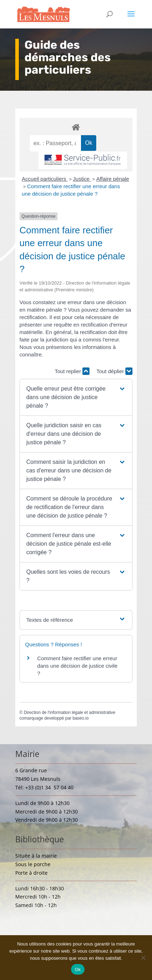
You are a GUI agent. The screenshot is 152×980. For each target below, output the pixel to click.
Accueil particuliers (45, 179)
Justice (82, 179)
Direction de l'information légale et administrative (70, 713)
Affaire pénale (113, 179)
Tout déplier (114, 371)
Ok (78, 970)
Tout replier (72, 371)
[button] (76, 397)
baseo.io (80, 718)
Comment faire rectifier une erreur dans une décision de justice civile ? (77, 666)
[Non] (143, 958)
